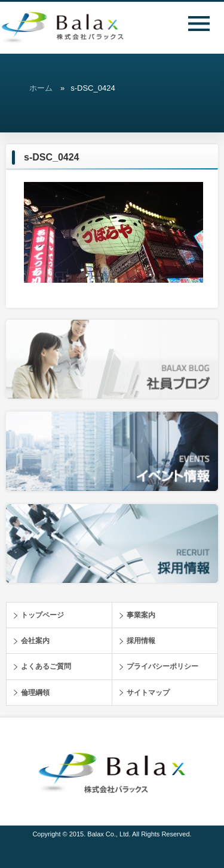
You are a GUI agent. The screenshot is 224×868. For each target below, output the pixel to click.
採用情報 (141, 641)
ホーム (41, 88)
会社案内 (35, 641)
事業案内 (141, 615)
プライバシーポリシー (162, 666)
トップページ (42, 615)
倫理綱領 (35, 693)
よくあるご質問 (46, 666)
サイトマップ (148, 693)
